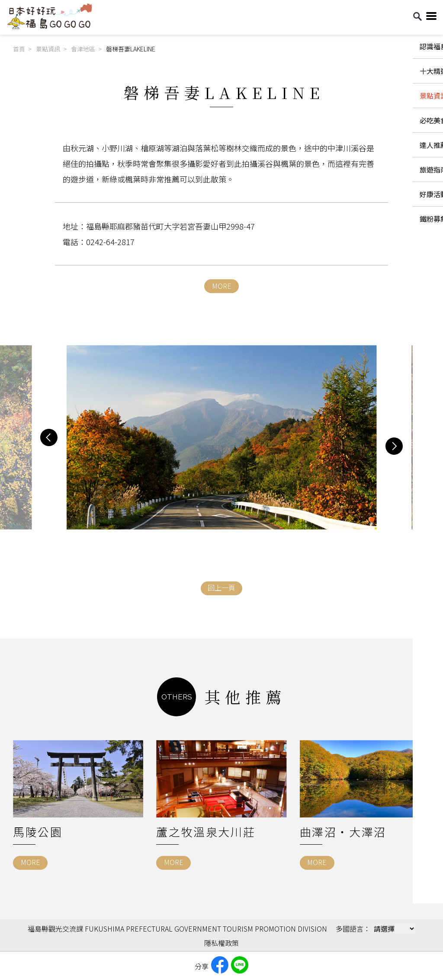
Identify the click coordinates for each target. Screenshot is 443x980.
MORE (222, 286)
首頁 (19, 49)
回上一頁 (221, 587)
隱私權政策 (221, 943)
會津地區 (83, 49)
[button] (49, 437)
